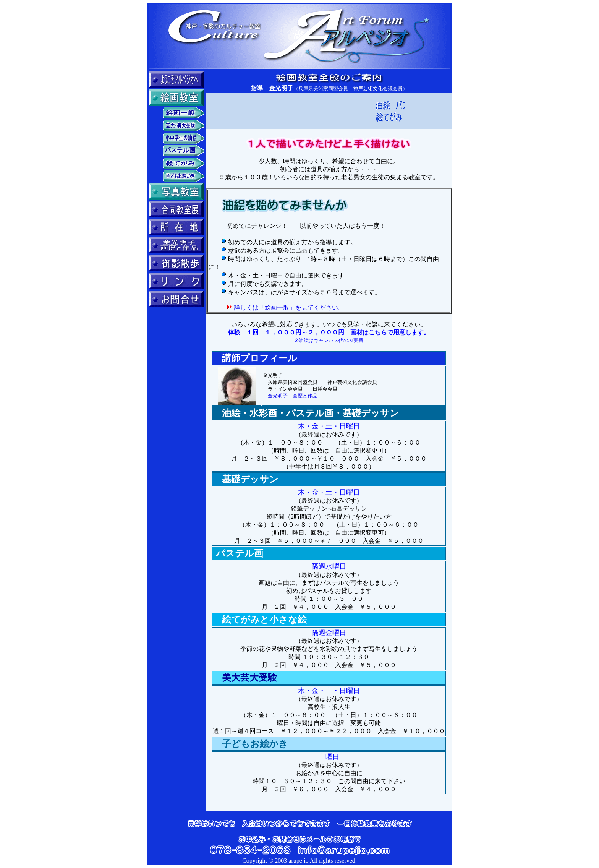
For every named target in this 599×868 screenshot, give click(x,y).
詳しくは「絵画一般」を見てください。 (289, 307)
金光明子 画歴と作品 (293, 396)
